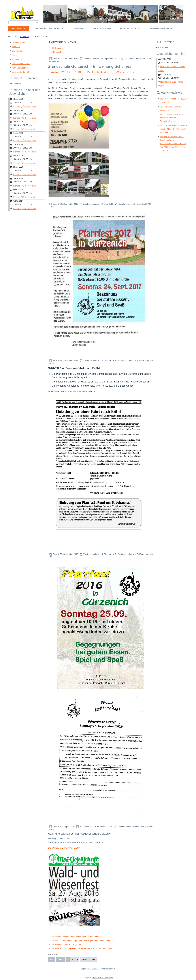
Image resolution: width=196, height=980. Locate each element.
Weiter (84, 959)
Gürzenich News (19, 42)
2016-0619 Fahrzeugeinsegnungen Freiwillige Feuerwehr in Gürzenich (82, 941)
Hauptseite (19, 28)
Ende (93, 959)
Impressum (17, 59)
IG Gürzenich (58, 48)
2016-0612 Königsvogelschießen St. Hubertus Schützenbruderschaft (82, 948)
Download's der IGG (21, 72)
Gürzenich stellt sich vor (49, 28)
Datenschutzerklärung (21, 64)
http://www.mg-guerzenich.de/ (64, 848)
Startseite (24, 37)
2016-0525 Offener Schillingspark (66, 945)
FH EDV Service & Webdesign (102, 978)
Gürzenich (57, 52)
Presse (15, 55)
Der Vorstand (18, 51)
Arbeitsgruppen (102, 28)
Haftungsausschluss (21, 68)
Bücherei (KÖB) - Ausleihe (24, 106)
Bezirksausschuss (130, 28)
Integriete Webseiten (162, 28)
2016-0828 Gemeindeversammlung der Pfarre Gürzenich (76, 937)
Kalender (78, 28)
